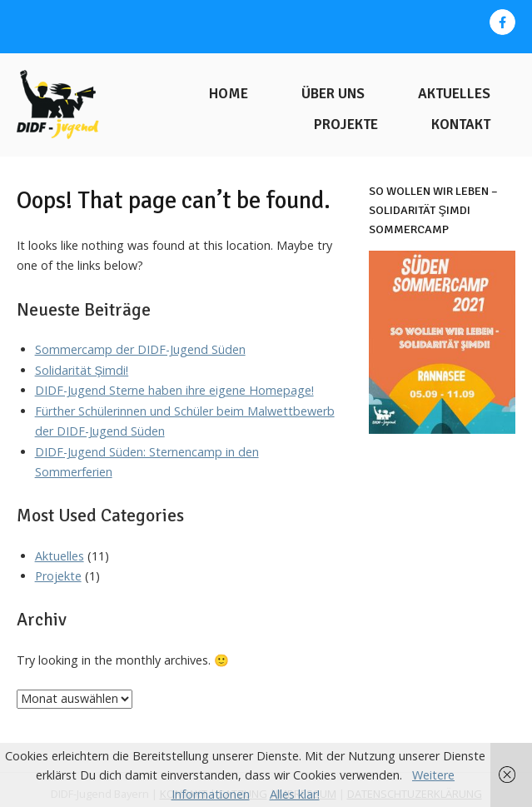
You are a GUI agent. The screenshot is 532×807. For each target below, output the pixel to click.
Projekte (346, 125)
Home (229, 94)
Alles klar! (295, 794)
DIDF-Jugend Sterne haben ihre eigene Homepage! (174, 390)
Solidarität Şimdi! (82, 370)
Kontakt (461, 125)
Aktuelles (454, 94)
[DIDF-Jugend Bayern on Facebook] (502, 22)
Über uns (333, 94)
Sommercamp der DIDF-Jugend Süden (140, 349)
